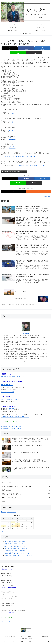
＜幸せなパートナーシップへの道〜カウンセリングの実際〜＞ (19, 157)
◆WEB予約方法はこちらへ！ (11, 400)
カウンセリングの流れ (9, 637)
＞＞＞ (9, 422)
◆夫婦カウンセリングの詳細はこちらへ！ (15, 417)
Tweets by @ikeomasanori (9, 512)
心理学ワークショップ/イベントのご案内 (16, 546)
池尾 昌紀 (26, 334)
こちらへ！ (12, 112)
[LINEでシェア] (18, 53)
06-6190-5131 (7, 385)
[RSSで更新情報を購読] (38, 191)
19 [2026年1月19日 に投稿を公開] (4, 526)
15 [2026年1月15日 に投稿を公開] (17, 525)
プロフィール (26, 634)
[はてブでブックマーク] (42, 48)
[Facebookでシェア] (26, 48)
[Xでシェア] (10, 48)
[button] (34, 53)
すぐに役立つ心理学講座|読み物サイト (16, 544)
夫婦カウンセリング (26, 637)
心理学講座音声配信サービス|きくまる (16, 551)
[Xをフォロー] (14, 191)
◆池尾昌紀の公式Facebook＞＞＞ (11, 427)
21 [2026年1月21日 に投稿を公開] (13, 526)
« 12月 (3, 532)
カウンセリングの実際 (43, 637)
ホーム (9, 634)
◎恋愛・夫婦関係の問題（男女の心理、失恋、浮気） (14, 171)
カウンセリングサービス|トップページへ (16, 542)
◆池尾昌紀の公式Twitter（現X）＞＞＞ (13, 429)
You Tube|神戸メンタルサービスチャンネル (17, 553)
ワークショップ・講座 (26, 639)
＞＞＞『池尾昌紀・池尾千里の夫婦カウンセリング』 (30, 166)
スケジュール (43, 634)
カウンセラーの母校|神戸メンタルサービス (17, 549)
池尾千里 (11, 409)
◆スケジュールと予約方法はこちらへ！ (14, 377)
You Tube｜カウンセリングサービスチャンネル (18, 556)
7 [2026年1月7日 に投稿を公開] (13, 523)
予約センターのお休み (8, 392)
